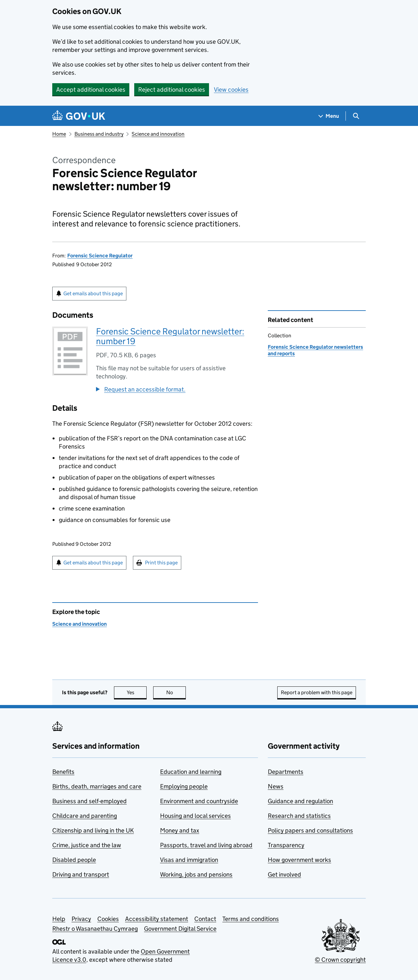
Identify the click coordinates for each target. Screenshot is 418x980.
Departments (286, 772)
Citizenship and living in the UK (93, 830)
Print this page (161, 563)
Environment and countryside (199, 801)
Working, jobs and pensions (196, 874)
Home (59, 134)
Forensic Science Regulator (100, 256)
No (176, 692)
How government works (299, 860)
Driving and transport (81, 874)
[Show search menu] (356, 116)
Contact (205, 919)
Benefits (63, 772)
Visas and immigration (189, 860)
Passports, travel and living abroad (206, 845)
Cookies (108, 919)
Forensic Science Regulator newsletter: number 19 (170, 336)
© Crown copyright (340, 960)
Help (59, 919)
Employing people (184, 786)
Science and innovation (158, 134)
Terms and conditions (251, 919)
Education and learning (191, 772)
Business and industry (99, 134)
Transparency (286, 845)
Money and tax (180, 830)
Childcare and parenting (85, 816)
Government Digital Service (180, 929)
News (276, 786)
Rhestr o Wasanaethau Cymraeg (95, 929)
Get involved (284, 874)
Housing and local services (195, 816)
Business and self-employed (89, 801)
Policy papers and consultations (310, 830)
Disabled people (74, 860)
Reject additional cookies (172, 90)
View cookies (231, 90)
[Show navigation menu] (329, 116)
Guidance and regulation (300, 801)
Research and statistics (299, 816)
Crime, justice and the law (87, 845)
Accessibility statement (157, 919)
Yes (137, 692)
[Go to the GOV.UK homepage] (79, 116)
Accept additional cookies (91, 90)
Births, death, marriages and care (97, 786)
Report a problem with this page (317, 692)
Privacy (81, 919)
